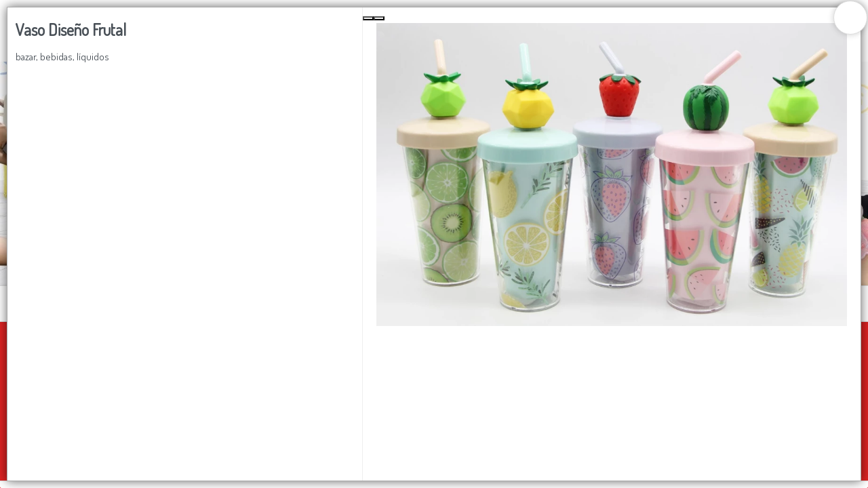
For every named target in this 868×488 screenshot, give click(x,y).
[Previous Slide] (368, 18)
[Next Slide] (379, 18)
